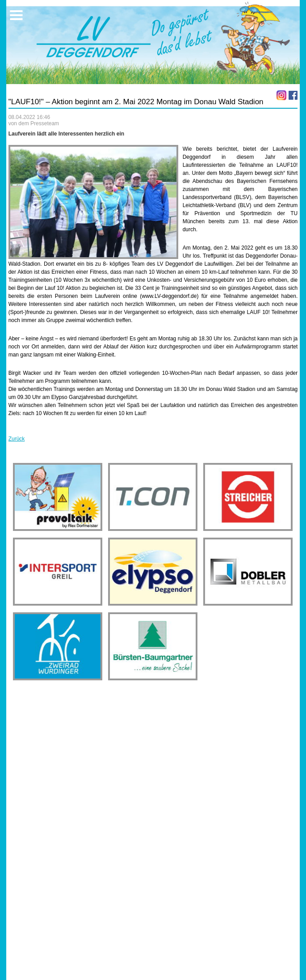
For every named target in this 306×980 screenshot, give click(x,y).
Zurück (17, 439)
